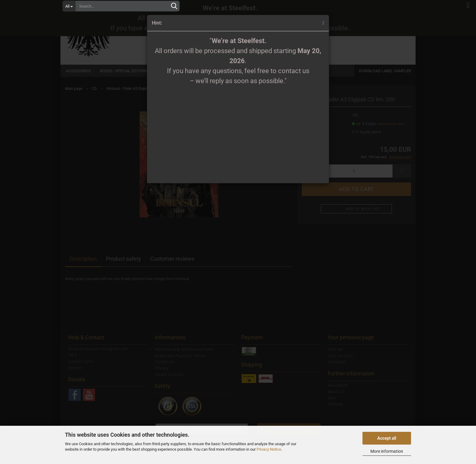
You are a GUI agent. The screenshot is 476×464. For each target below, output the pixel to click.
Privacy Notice (269, 449)
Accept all (387, 438)
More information (387, 451)
